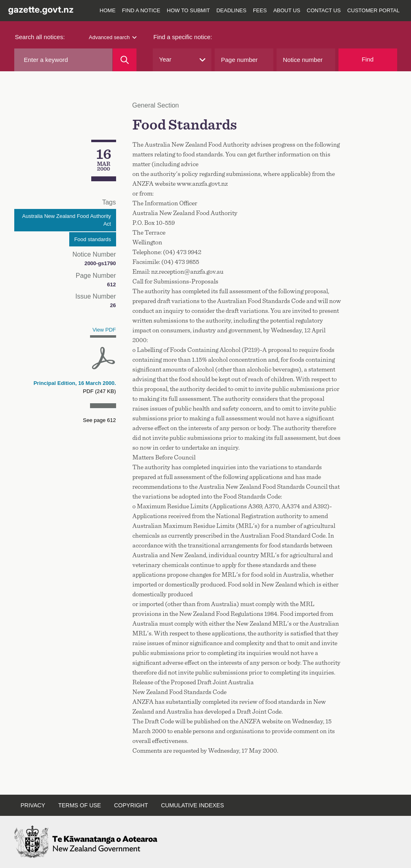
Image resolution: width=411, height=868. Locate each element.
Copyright (131, 805)
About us (287, 10)
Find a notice (141, 10)
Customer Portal (373, 10)
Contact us (324, 10)
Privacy (33, 805)
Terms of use (80, 805)
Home (108, 10)
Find (368, 59)
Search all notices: (40, 37)
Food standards (92, 239)
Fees (260, 10)
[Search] (124, 60)
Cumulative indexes (192, 805)
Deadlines (231, 10)
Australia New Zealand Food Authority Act (66, 220)
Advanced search (112, 37)
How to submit (189, 10)
